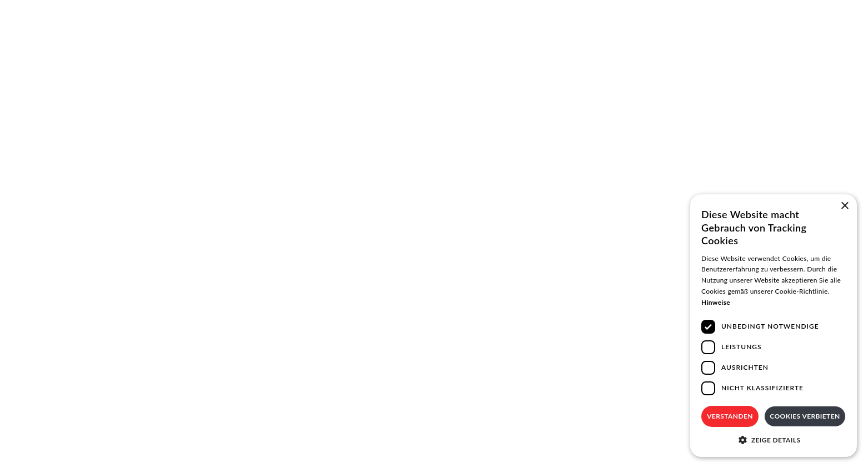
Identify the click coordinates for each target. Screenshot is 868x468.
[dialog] (774, 326)
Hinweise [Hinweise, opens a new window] (716, 302)
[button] (774, 440)
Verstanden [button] (730, 416)
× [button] (844, 206)
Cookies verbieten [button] (805, 416)
